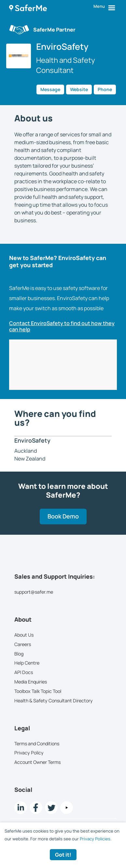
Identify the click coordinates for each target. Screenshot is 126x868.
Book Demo (63, 516)
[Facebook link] (36, 808)
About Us (24, 635)
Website (79, 89)
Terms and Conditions (37, 743)
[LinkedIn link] (21, 808)
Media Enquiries (31, 682)
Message (50, 89)
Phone (105, 89)
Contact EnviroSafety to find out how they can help (62, 326)
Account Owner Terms (37, 762)
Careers (23, 644)
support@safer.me (34, 592)
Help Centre (27, 663)
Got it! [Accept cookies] (63, 855)
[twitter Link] (51, 808)
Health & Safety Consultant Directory (54, 700)
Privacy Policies (95, 839)
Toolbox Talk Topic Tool (38, 691)
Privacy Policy (29, 753)
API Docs (24, 672)
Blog (19, 653)
